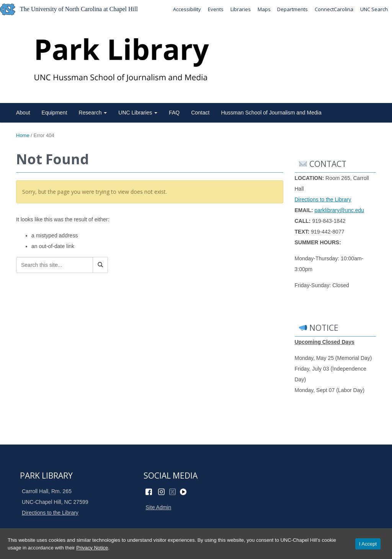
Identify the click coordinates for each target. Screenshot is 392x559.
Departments (292, 9)
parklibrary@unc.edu (339, 210)
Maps (264, 9)
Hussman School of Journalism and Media (271, 113)
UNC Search (374, 9)
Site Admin (158, 507)
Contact (200, 113)
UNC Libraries (138, 113)
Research (93, 113)
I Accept (368, 544)
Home (23, 135)
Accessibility (187, 9)
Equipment (55, 113)
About (23, 113)
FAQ (174, 113)
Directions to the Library (323, 199)
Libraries (240, 9)
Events (215, 9)
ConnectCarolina (334, 9)
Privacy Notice (92, 548)
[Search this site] (55, 265)
